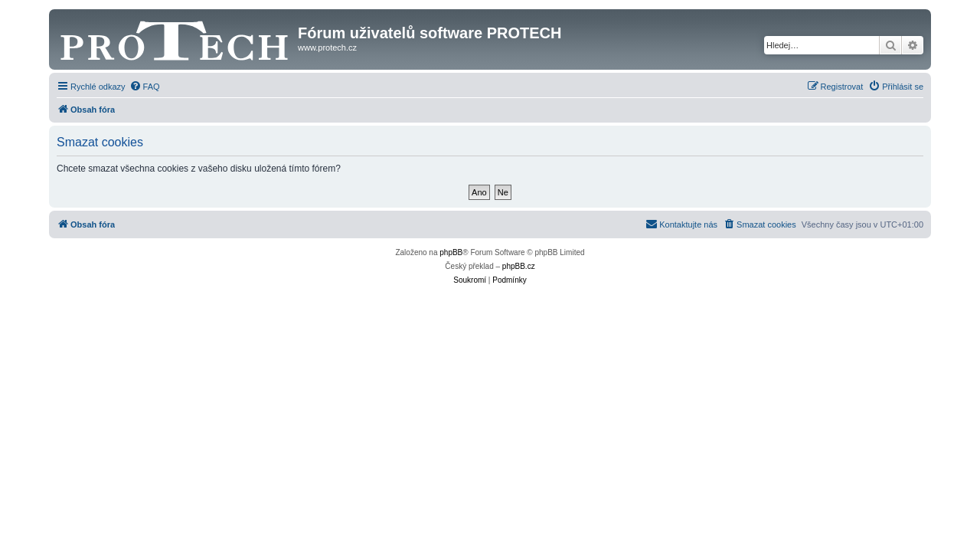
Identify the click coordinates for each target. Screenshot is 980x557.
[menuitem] (145, 87)
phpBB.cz (519, 266)
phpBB (451, 252)
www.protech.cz (327, 48)
